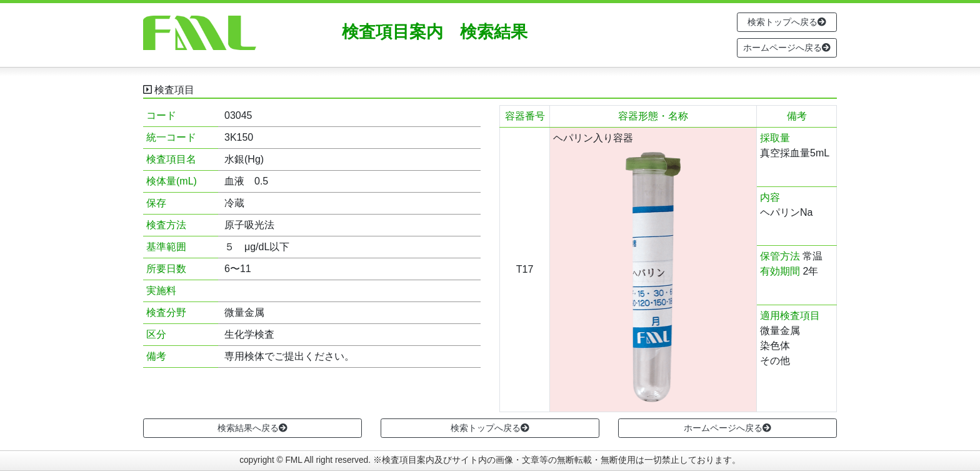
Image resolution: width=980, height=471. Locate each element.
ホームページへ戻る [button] (787, 48)
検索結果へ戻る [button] (252, 428)
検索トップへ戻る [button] (787, 22)
